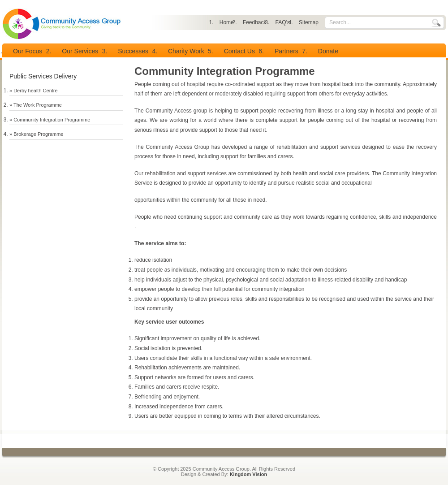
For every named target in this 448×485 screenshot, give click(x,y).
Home (227, 22)
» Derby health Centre (34, 91)
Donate (328, 51)
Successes (133, 51)
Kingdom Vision (249, 474)
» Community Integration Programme (50, 120)
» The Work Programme (36, 105)
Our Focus (28, 51)
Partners (286, 51)
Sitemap (309, 22)
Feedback (255, 22)
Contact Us (239, 51)
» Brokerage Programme (36, 134)
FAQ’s (283, 22)
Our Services (80, 51)
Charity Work (186, 51)
